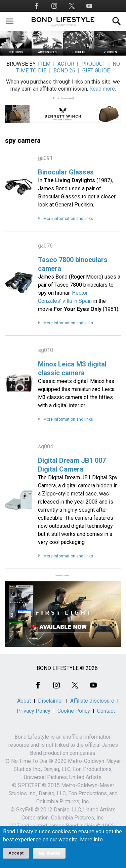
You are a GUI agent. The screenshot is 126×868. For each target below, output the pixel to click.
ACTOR (66, 64)
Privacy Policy (34, 711)
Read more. (103, 89)
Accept (16, 857)
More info (91, 844)
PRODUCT (93, 64)
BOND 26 (64, 71)
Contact (106, 711)
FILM (44, 64)
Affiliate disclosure (92, 701)
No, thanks (49, 858)
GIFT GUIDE (96, 71)
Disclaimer (51, 701)
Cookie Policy (74, 711)
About (24, 701)
